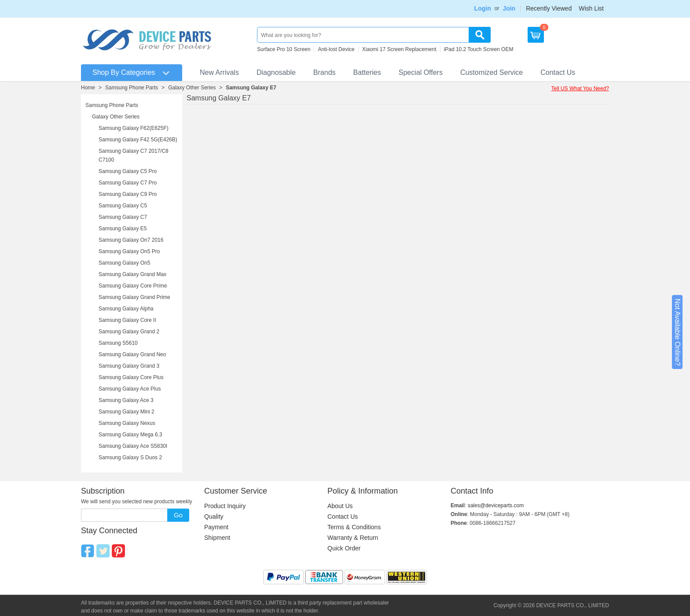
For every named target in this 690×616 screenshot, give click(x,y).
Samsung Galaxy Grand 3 (129, 366)
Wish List (591, 8)
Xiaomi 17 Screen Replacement (399, 49)
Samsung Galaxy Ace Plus (130, 389)
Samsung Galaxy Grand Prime (134, 297)
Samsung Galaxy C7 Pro (128, 183)
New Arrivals (219, 72)
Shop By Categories (124, 72)
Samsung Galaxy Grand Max (132, 274)
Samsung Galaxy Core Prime (133, 286)
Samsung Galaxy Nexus (127, 423)
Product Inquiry (225, 506)
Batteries (367, 72)
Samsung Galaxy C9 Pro (128, 194)
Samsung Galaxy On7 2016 (131, 240)
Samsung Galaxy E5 (123, 229)
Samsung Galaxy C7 (123, 217)
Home (88, 88)
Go (178, 515)
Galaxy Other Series (192, 88)
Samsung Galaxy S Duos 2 (130, 457)
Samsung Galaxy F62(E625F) (134, 128)
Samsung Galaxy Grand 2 (129, 332)
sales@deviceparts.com (496, 505)
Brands (325, 72)
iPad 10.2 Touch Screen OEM (479, 49)
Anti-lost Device (336, 49)
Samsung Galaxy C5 (123, 206)
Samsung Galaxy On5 (124, 263)
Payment (216, 527)
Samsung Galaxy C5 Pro (128, 171)
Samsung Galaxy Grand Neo (132, 354)
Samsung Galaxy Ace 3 (126, 400)
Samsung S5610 (118, 343)
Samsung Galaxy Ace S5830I (133, 446)
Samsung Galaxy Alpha (126, 309)
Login (483, 8)
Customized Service (492, 72)
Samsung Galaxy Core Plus (131, 377)
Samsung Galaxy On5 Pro (129, 251)
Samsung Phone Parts (132, 88)
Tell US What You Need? (580, 89)
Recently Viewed (549, 8)
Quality (214, 516)
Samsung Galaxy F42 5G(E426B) (138, 140)
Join (509, 8)
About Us (340, 506)
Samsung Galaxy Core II (127, 320)
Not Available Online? (677, 332)
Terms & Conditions (354, 527)
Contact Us (558, 72)
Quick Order (344, 548)
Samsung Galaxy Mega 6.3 (130, 435)
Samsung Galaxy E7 (251, 88)
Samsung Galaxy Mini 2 (127, 412)
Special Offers (421, 72)
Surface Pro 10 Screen (284, 49)
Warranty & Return (353, 538)
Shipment (217, 538)
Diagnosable (276, 72)
